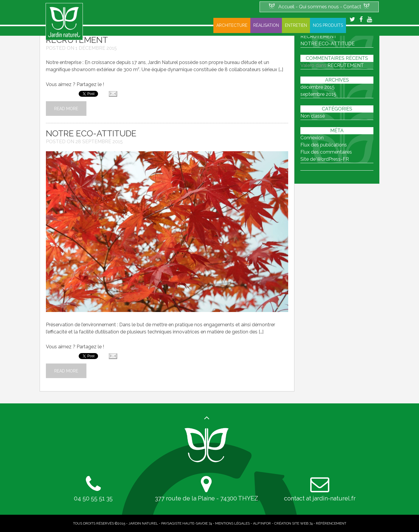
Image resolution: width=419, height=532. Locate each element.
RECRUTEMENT (346, 65)
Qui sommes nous (319, 7)
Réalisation (266, 25)
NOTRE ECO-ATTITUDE (91, 134)
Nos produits (328, 25)
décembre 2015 (318, 87)
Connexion (312, 138)
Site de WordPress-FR (325, 159)
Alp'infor (262, 523)
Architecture (232, 25)
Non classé (313, 116)
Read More (66, 109)
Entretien (296, 25)
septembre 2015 (318, 94)
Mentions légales (232, 523)
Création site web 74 (293, 523)
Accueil (286, 7)
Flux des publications (324, 145)
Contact (352, 7)
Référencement (331, 523)
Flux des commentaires (326, 152)
